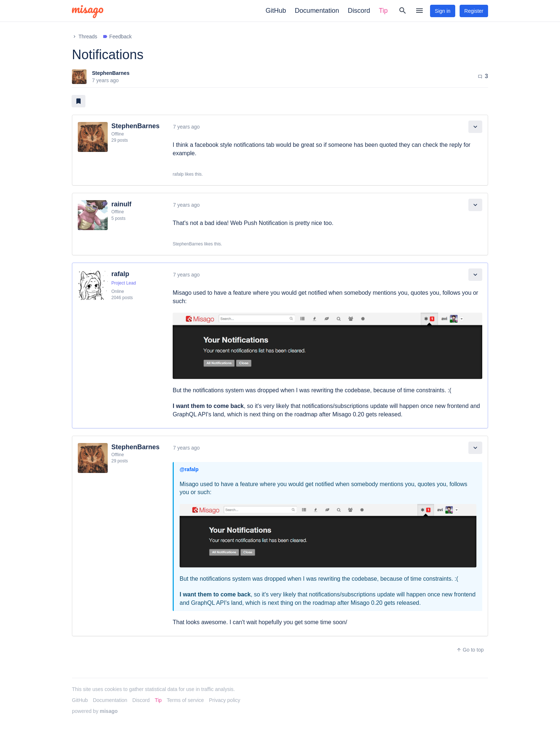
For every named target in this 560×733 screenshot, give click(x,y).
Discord (359, 11)
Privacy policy (225, 700)
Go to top (470, 650)
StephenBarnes (111, 73)
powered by (95, 711)
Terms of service (185, 700)
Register (474, 11)
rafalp (120, 274)
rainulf (121, 204)
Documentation (317, 11)
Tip (383, 11)
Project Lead (124, 283)
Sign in (443, 11)
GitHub (276, 11)
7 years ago (186, 127)
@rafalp (189, 469)
